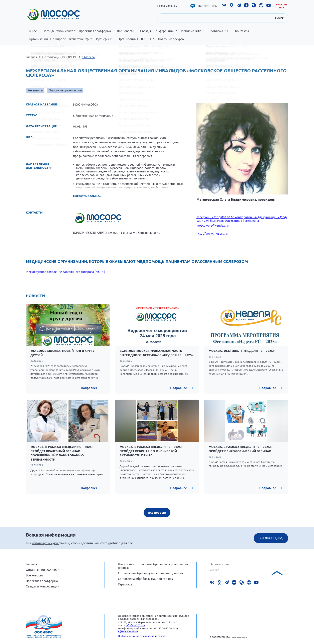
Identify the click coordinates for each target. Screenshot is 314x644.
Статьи (214, 570)
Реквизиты (35, 90)
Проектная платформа (95, 31)
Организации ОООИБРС (136, 41)
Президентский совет (59, 33)
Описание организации (65, 90)
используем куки (45, 543)
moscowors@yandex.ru (213, 225)
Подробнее (89, 388)
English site (281, 6)
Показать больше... (87, 196)
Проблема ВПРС (191, 31)
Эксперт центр (80, 41)
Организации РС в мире (47, 41)
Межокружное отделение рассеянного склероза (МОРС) (65, 272)
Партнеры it (103, 39)
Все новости (126, 31)
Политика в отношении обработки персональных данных (153, 566)
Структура (125, 584)
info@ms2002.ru (135, 625)
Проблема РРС (219, 31)
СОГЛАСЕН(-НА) (271, 538)
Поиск (279, 18)
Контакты (242, 31)
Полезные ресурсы (171, 39)
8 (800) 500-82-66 (167, 6)
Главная (31, 57)
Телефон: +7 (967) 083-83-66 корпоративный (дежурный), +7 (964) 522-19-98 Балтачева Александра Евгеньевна (242, 219)
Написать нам (208, 6)
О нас (33, 31)
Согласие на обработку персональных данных (151, 573)
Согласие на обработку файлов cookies (145, 579)
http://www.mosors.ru (212, 233)
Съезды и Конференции (158, 33)
